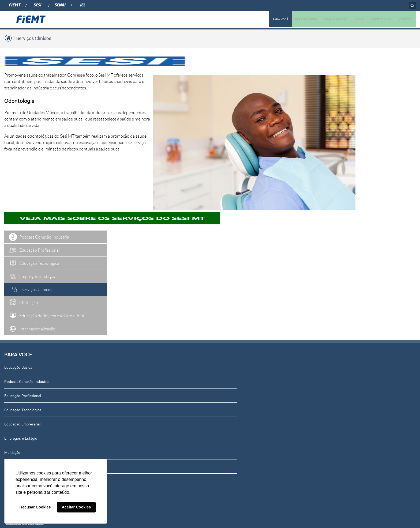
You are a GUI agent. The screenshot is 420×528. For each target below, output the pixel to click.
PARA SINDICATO (326, 19)
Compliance (330, 233)
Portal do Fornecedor (338, 318)
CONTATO (404, 19)
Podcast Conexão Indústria (27, 204)
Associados (174, 190)
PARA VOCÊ (263, 19)
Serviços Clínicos (34, 38)
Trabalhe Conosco (335, 304)
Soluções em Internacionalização (113, 233)
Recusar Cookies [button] (35, 507)
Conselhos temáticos (337, 261)
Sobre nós (329, 190)
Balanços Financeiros (338, 360)
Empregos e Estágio (21, 261)
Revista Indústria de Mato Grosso (270, 218)
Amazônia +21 (97, 275)
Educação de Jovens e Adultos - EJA (35, 289)
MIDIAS (352, 19)
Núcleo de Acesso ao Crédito (110, 304)
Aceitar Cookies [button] (76, 507)
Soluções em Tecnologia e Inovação (115, 190)
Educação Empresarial (22, 247)
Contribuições (97, 289)
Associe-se (173, 204)
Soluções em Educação (105, 204)
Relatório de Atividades (261, 233)
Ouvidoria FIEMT (334, 346)
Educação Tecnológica (23, 233)
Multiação (12, 275)
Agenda (327, 289)
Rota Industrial (98, 261)
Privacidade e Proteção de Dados (348, 375)
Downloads (329, 389)
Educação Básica (18, 190)
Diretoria (327, 204)
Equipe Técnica (333, 275)
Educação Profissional (23, 218)
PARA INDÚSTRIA (292, 19)
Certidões (328, 403)
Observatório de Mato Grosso (110, 247)
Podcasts (250, 190)
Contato (327, 332)
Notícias (249, 204)
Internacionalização (20, 304)
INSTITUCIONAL (377, 19)
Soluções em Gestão (103, 218)
